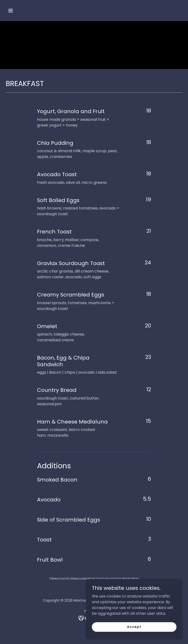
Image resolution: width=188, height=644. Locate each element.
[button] (26, 11)
